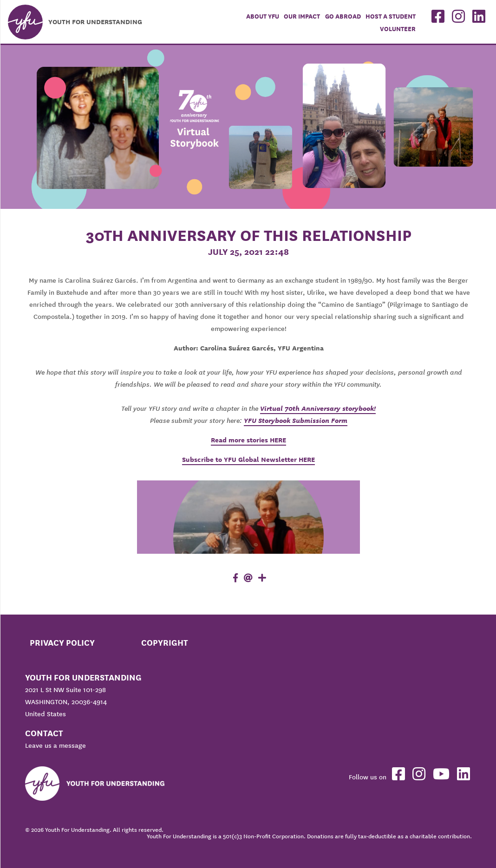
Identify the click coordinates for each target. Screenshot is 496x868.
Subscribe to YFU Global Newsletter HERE (248, 460)
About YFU (263, 16)
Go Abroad (343, 16)
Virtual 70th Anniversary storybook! (318, 408)
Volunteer (398, 29)
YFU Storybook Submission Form (296, 421)
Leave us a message (55, 745)
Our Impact (302, 16)
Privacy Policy (62, 643)
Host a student (391, 16)
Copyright (165, 643)
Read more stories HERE (248, 440)
